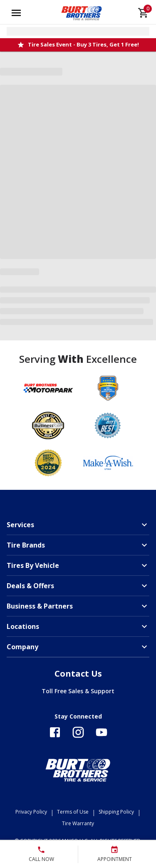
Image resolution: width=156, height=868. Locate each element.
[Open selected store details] (78, 31)
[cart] (144, 13)
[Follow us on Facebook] (55, 732)
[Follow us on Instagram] (78, 732)
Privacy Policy (31, 812)
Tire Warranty (78, 823)
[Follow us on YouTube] (102, 732)
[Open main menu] (16, 13)
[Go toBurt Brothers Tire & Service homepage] (82, 13)
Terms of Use (73, 812)
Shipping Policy (116, 812)
